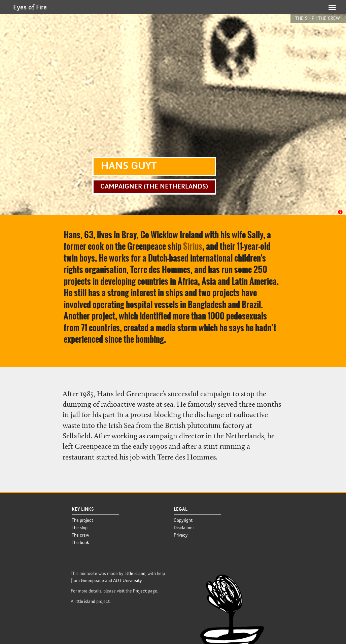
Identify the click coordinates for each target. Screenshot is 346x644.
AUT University (128, 581)
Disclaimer (184, 528)
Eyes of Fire (30, 8)
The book (80, 543)
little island (135, 574)
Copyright (183, 520)
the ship (305, 18)
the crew (329, 18)
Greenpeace (92, 581)
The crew (80, 535)
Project (140, 591)
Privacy (181, 535)
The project (82, 520)
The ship (80, 528)
